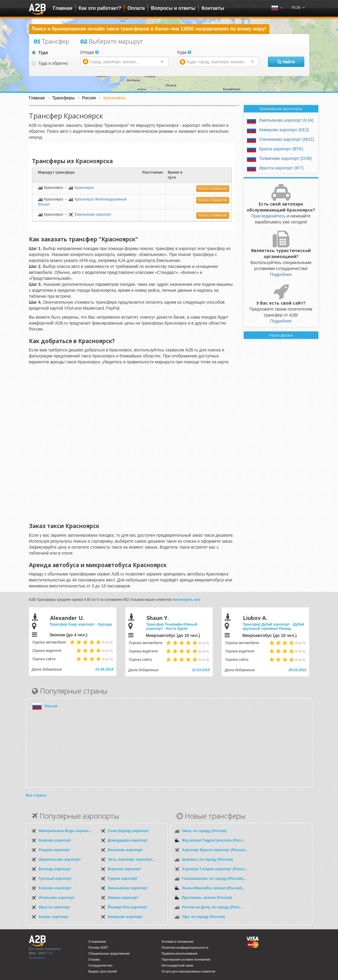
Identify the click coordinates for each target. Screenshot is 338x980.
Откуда (89, 52)
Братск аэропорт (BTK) (281, 149)
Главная (63, 8)
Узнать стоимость (213, 189)
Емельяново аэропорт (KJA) (286, 120)
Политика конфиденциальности (185, 947)
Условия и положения (177, 942)
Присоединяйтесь (268, 216)
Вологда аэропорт (55, 869)
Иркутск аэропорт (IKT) (281, 168)
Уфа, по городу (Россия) (203, 917)
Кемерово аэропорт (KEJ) (284, 130)
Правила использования (179, 953)
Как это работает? (100, 8)
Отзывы (94, 959)
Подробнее (281, 274)
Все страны (36, 795)
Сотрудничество (100, 965)
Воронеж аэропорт (124, 869)
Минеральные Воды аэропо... (65, 831)
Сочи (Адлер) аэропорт (128, 831)
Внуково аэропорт (55, 840)
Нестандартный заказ (177, 965)
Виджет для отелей (102, 971)
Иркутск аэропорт (55, 907)
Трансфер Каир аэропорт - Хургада (81, 624)
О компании (97, 942)
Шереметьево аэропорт (60, 859)
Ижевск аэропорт (123, 898)
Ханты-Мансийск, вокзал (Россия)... (213, 888)
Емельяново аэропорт (93, 214)
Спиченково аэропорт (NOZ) (287, 139)
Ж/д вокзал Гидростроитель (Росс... (214, 840)
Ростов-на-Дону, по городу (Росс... (212, 907)
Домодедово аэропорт (128, 840)
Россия (51, 706)
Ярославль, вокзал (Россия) (207, 898)
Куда (185, 52)
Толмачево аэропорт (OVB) (286, 158)
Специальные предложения (109, 953)
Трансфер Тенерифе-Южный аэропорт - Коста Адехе (172, 626)
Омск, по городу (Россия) (204, 831)
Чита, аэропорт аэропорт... (131, 859)
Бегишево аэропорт (125, 850)
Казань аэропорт (54, 917)
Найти (286, 62)
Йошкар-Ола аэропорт (127, 907)
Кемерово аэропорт (125, 917)
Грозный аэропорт (55, 879)
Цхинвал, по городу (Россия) (207, 859)
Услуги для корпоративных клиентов (188, 971)
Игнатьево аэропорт (57, 898)
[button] (298, 7)
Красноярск (84, 188)
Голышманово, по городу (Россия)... (214, 879)
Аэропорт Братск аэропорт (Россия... (215, 850)
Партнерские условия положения (186, 959)
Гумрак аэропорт (123, 879)
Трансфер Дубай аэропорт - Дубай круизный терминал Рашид (273, 626)
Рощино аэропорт (55, 850)
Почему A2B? (98, 947)
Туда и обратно (50, 63)
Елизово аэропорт (55, 888)
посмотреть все (186, 600)
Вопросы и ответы (173, 8)
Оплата (136, 8)
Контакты (213, 8)
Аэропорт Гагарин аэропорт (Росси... (215, 869)
